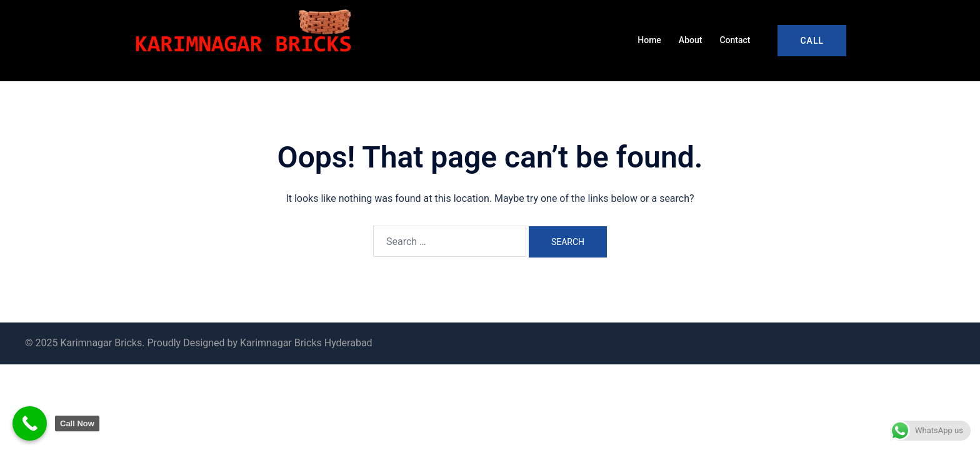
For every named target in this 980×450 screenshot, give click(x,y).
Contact (735, 40)
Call (812, 41)
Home (649, 40)
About (691, 40)
